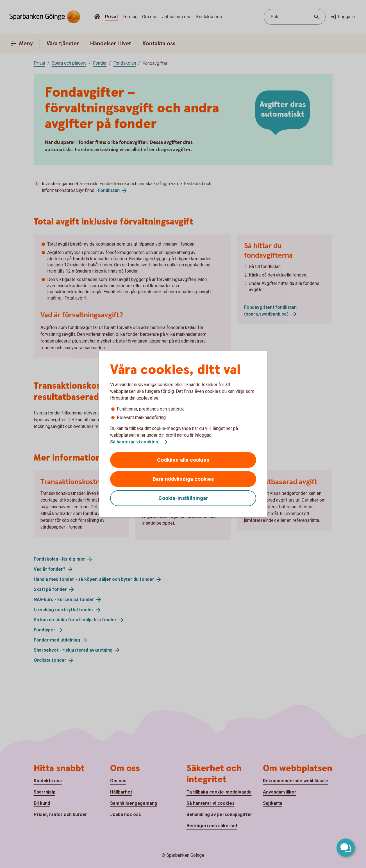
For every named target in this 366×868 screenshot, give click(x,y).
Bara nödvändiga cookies (183, 479)
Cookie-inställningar (183, 498)
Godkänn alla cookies (183, 460)
